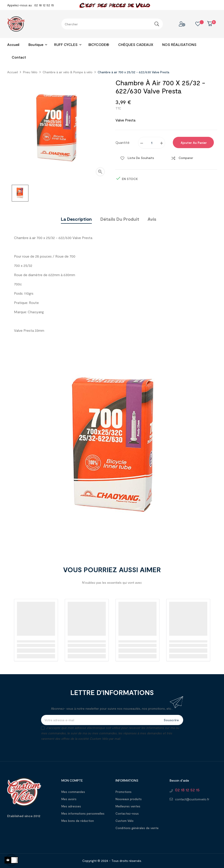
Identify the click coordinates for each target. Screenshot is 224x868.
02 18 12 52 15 (187, 790)
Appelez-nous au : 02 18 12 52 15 (31, 5)
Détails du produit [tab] (120, 219)
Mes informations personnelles (83, 813)
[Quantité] (152, 143)
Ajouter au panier (193, 143)
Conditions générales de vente (137, 828)
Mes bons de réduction (78, 821)
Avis (152, 219)
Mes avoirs (69, 799)
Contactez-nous (127, 813)
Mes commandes (73, 792)
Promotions (124, 792)
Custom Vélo (125, 821)
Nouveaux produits (129, 799)
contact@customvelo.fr (192, 799)
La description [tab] (76, 219)
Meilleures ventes (128, 806)
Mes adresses (71, 806)
